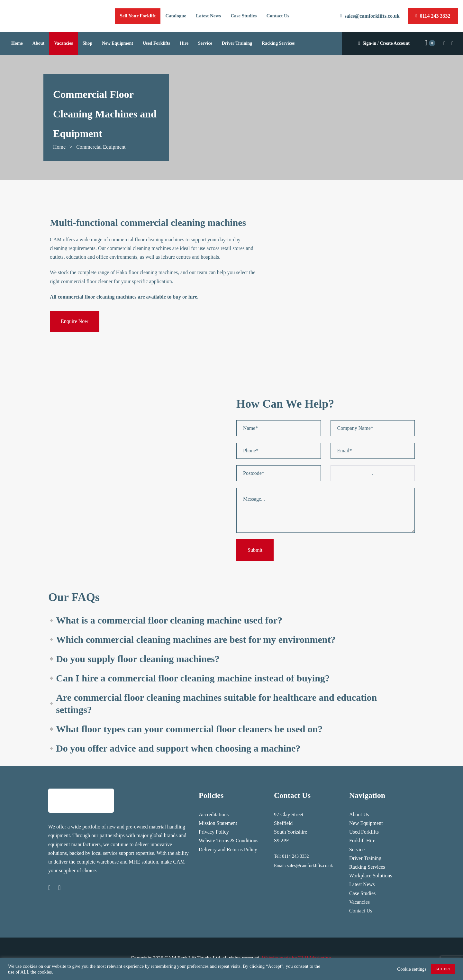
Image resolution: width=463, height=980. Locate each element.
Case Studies (362, 893)
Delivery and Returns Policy (228, 850)
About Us (359, 814)
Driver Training (365, 858)
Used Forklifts (364, 832)
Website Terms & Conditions (228, 841)
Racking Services (367, 867)
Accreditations (214, 814)
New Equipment (366, 823)
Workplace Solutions (371, 876)
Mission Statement (218, 823)
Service (357, 850)
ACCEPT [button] (443, 969)
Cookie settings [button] (412, 969)
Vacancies (359, 902)
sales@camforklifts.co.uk (310, 866)
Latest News (362, 884)
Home (59, 147)
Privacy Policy (214, 832)
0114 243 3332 (295, 856)
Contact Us (361, 911)
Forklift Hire (362, 841)
